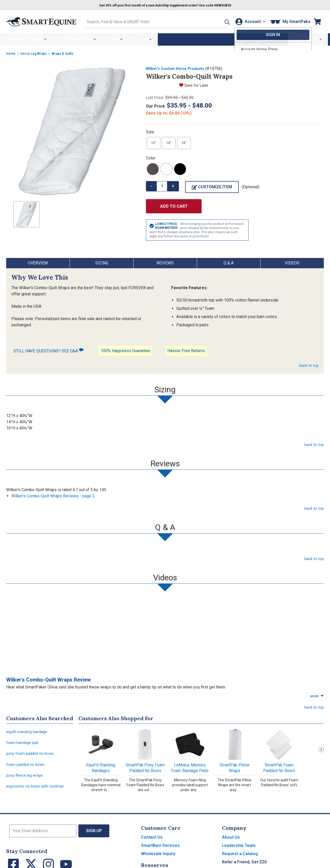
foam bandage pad (23, 743)
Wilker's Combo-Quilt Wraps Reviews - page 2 (53, 494)
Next (321, 748)
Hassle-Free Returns (186, 349)
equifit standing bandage (28, 731)
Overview (38, 261)
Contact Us (152, 841)
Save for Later (197, 84)
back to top (309, 364)
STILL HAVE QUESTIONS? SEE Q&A (48, 349)
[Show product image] (72, 130)
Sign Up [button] (94, 835)
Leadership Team (239, 850)
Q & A (229, 261)
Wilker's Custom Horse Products (178, 67)
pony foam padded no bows (31, 754)
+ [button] (173, 185)
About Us (231, 841)
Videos (292, 261)
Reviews (165, 261)
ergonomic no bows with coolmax (36, 790)
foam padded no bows (26, 766)
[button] (217, 21)
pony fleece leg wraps (26, 778)
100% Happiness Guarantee (125, 349)
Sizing (102, 261)
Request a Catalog (240, 858)
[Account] (249, 21)
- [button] (151, 185)
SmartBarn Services (160, 850)
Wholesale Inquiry (158, 858)
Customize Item (212, 185)
